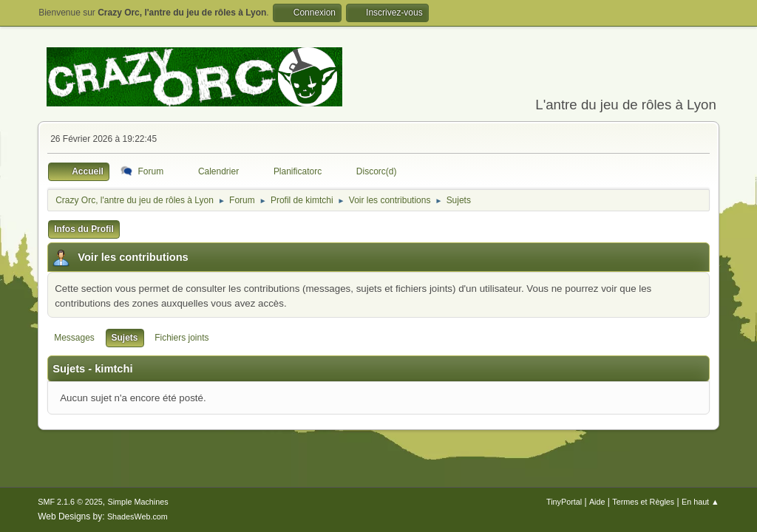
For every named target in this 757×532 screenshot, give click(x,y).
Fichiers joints (181, 338)
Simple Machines (138, 502)
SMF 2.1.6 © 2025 (70, 502)
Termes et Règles (643, 502)
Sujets (125, 338)
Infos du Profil (84, 229)
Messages (74, 338)
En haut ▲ (700, 502)
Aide (597, 502)
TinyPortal (564, 502)
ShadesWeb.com (138, 516)
